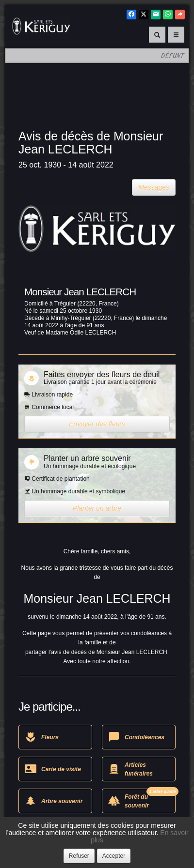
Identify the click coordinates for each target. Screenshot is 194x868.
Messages (154, 187)
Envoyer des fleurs (97, 424)
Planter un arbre (97, 508)
